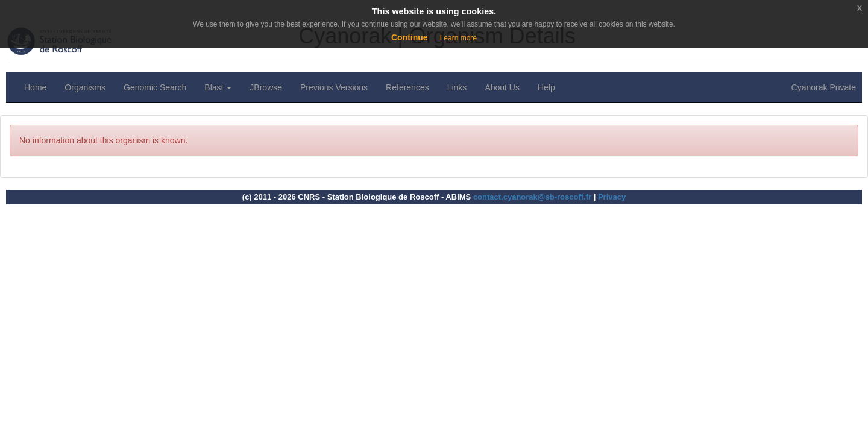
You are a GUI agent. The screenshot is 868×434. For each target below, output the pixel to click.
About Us (502, 87)
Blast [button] (218, 87)
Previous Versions (334, 87)
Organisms (85, 87)
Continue (410, 37)
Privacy (612, 197)
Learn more (458, 38)
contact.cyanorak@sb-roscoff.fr (532, 197)
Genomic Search (155, 87)
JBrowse (266, 87)
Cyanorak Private (824, 87)
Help (546, 87)
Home (35, 87)
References (407, 87)
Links (457, 87)
